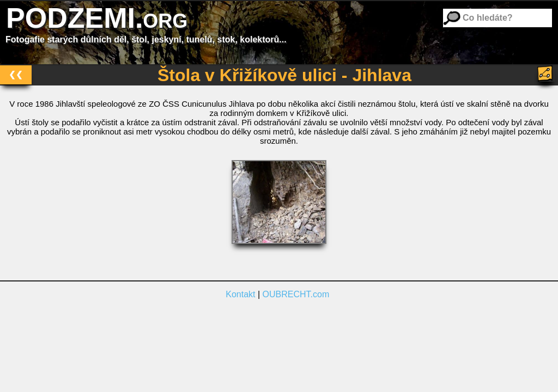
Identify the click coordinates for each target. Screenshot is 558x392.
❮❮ (16, 74)
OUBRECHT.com (296, 294)
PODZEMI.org (97, 18)
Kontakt (240, 294)
